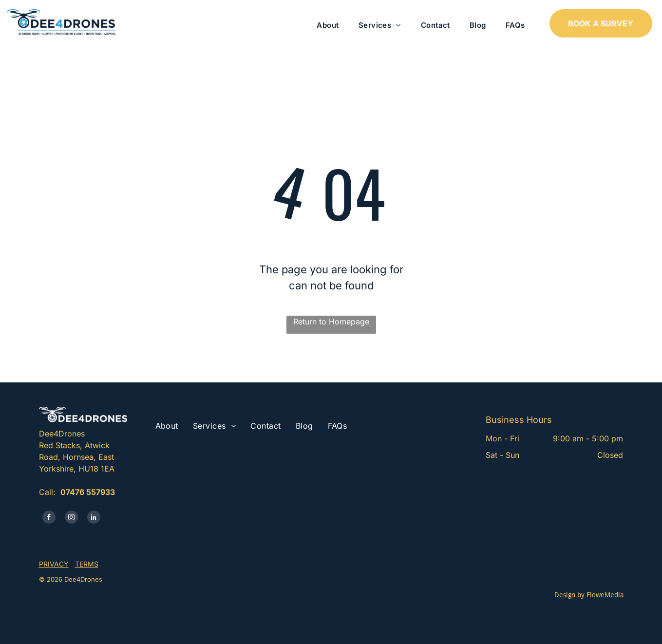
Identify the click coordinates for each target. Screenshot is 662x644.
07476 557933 (88, 492)
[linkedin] (94, 518)
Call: (47, 492)
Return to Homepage (331, 322)
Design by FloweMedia (589, 595)
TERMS (87, 564)
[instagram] (71, 518)
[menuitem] (328, 26)
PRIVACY (54, 564)
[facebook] (49, 518)
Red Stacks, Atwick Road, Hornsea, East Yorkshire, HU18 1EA (77, 457)
